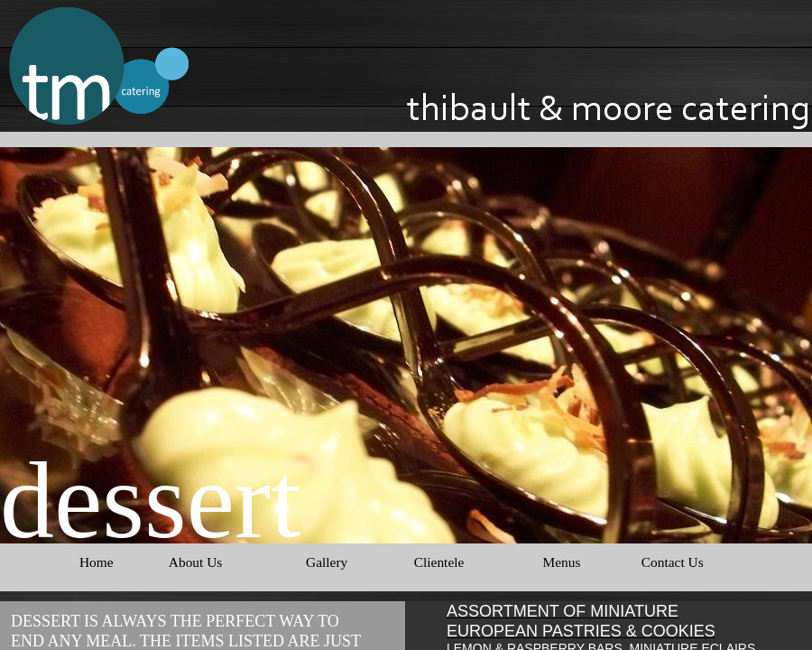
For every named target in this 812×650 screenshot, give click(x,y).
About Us (195, 562)
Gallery (327, 562)
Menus (561, 562)
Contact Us (673, 562)
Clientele (439, 562)
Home (97, 562)
